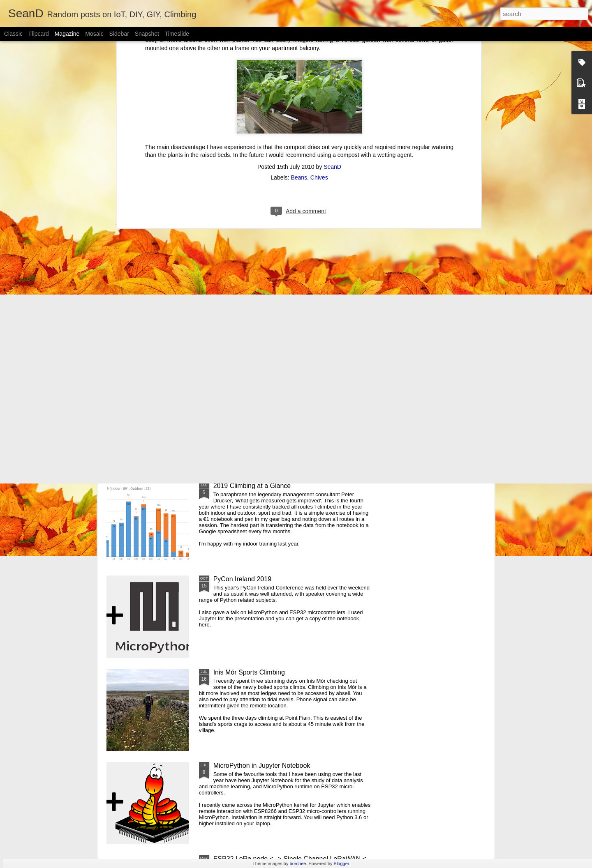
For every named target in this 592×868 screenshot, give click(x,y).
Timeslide (177, 34)
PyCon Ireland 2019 (242, 579)
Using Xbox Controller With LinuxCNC (153, 327)
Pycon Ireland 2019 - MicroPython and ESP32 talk (287, 393)
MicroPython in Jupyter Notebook (262, 766)
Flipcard (39, 34)
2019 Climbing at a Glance (252, 486)
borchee (298, 863)
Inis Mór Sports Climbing (249, 672)
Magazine (67, 34)
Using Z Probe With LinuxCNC (344, 327)
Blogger (341, 863)
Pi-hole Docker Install (249, 323)
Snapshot (147, 34)
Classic (13, 34)
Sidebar (119, 34)
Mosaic (94, 34)
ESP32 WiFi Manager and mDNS (444, 327)
